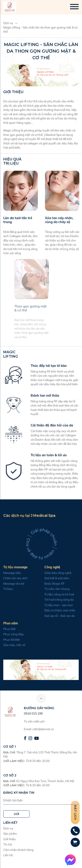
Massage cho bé (12, 584)
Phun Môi (7, 629)
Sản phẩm (10, 834)
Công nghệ (50, 567)
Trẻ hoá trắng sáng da (57, 600)
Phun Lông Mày (11, 634)
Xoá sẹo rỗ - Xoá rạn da (57, 616)
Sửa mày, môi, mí (12, 645)
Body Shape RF (52, 584)
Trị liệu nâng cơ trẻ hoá (57, 594)
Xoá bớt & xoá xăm (54, 578)
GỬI (17, 814)
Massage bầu (10, 573)
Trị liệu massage (13, 567)
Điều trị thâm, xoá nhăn (58, 610)
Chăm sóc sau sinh (13, 578)
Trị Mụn (6, 589)
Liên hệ (8, 855)
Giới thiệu (10, 839)
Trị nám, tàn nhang (55, 589)
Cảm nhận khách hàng (18, 850)
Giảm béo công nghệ (56, 573)
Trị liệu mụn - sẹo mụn (57, 605)
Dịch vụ (8, 23)
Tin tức (8, 844)
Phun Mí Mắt (9, 640)
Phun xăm (8, 623)
